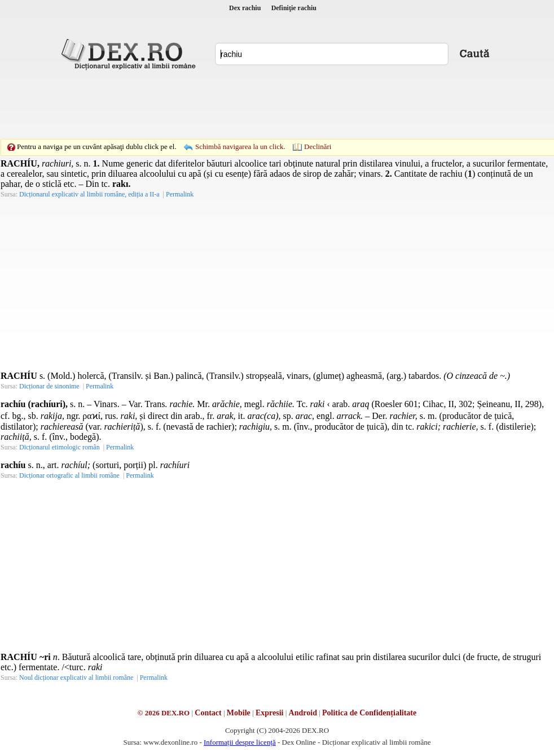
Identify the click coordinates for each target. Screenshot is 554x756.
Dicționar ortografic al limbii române (69, 475)
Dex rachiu (245, 8)
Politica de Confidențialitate (369, 713)
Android (303, 713)
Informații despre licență (240, 742)
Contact (208, 713)
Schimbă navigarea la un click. (240, 147)
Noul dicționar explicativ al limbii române (76, 678)
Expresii (270, 713)
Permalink (180, 194)
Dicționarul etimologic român (60, 447)
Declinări (318, 147)
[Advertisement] (277, 104)
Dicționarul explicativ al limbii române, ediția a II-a (89, 194)
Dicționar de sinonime (49, 386)
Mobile (239, 713)
